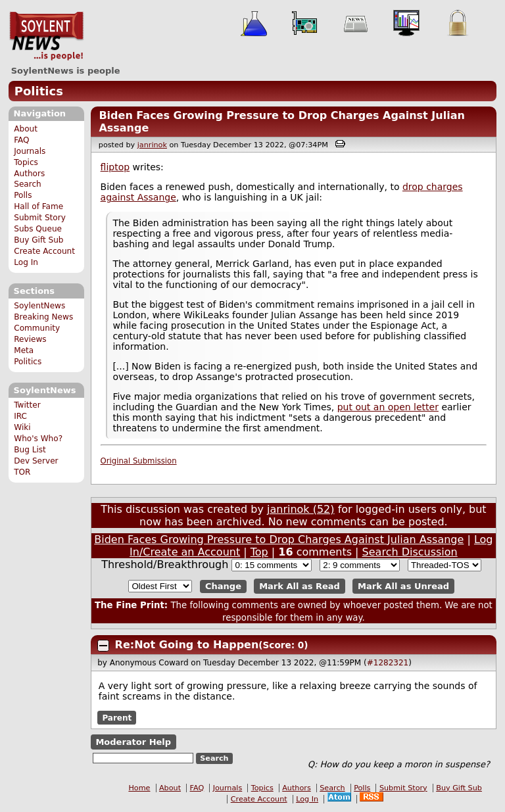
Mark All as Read (300, 586)
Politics (39, 91)
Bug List (30, 450)
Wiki (22, 427)
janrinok (152, 145)
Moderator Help (133, 742)
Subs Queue (38, 229)
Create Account (44, 251)
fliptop (115, 167)
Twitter (27, 405)
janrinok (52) (301, 509)
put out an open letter (388, 407)
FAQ (21, 140)
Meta (24, 350)
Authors (29, 174)
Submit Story (40, 218)
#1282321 (388, 663)
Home (139, 788)
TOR (22, 472)
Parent (117, 718)
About (26, 129)
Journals (30, 151)
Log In (26, 262)
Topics (26, 162)
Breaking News (43, 317)
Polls (23, 195)
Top (259, 552)
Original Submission (139, 461)
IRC (20, 416)
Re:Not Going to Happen (187, 645)
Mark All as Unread (403, 586)
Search (28, 184)
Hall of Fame (38, 206)
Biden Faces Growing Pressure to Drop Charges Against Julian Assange (279, 539)
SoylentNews (46, 36)
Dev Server (36, 461)
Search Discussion (410, 552)
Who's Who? (38, 439)
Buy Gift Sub (38, 240)
